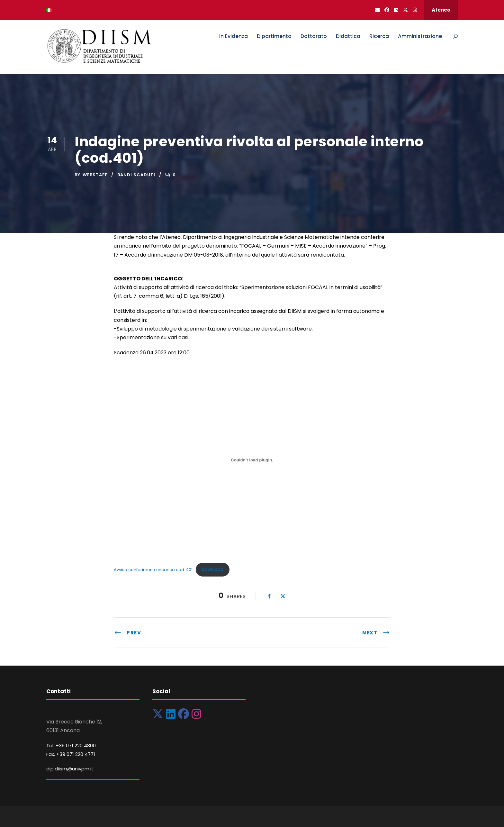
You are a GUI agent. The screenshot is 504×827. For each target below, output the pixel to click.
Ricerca (379, 36)
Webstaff (95, 175)
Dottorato (314, 36)
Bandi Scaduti (136, 175)
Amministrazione (420, 36)
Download (213, 569)
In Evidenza (234, 36)
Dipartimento (274, 36)
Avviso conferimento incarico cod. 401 (153, 569)
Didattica (348, 36)
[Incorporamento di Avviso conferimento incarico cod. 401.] (252, 460)
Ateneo (441, 10)
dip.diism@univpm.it (70, 769)
